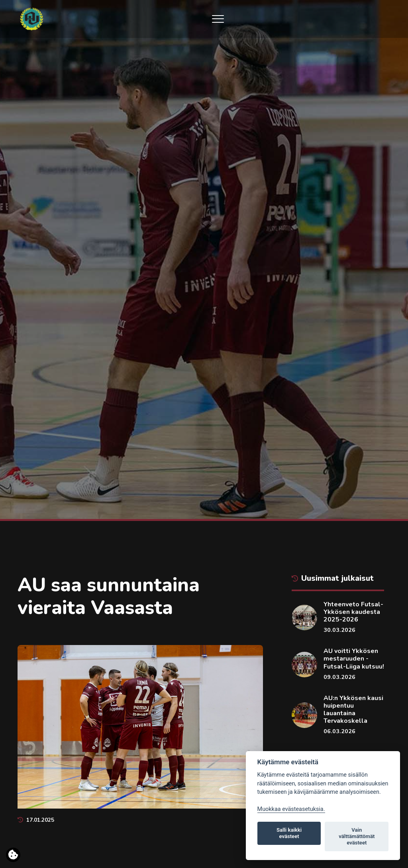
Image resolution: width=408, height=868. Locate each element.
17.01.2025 (36, 820)
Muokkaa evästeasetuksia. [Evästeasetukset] (291, 809)
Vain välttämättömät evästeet (357, 836)
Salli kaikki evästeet (289, 833)
